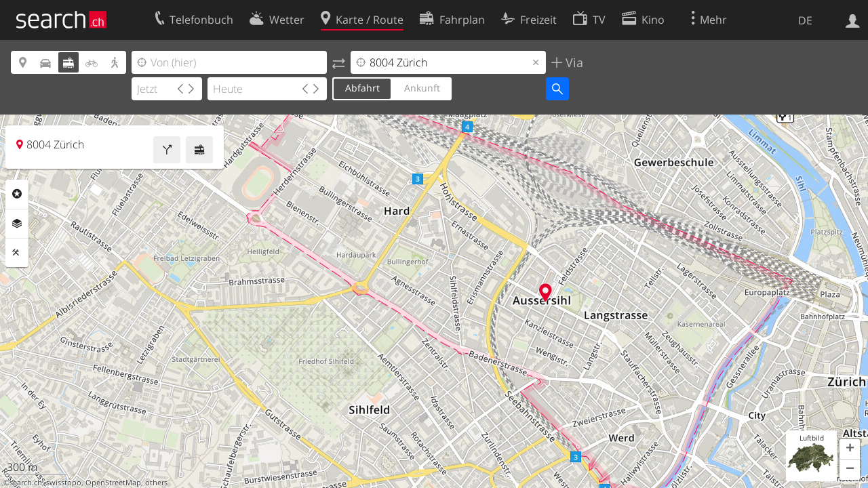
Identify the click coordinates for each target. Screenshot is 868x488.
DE (805, 20)
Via (573, 62)
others (156, 483)
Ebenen (17, 224)
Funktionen (17, 253)
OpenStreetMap (113, 483)
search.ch (26, 483)
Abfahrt (362, 88)
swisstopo (64, 483)
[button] (850, 449)
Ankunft (422, 88)
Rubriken (17, 194)
